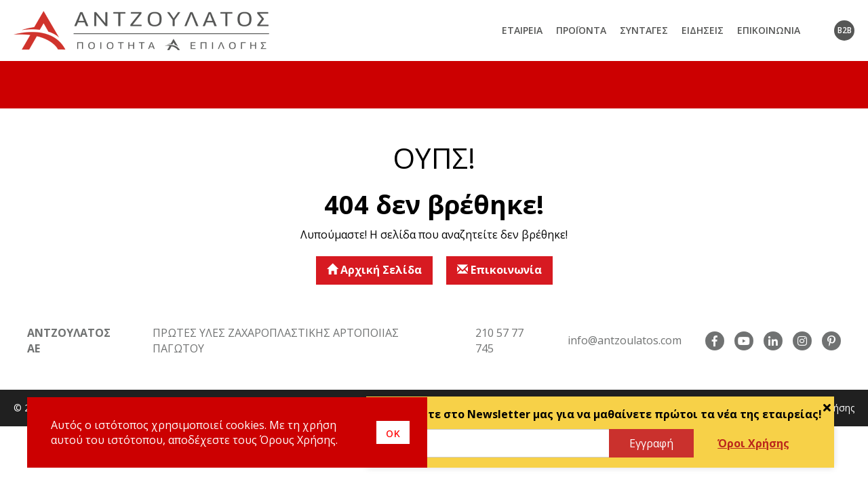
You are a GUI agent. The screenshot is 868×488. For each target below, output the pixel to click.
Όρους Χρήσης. (299, 440)
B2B (845, 30)
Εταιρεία (522, 30)
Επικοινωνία (769, 30)
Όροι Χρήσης (753, 443)
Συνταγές (644, 30)
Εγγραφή (651, 443)
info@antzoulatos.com (625, 340)
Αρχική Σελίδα (374, 270)
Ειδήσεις (703, 30)
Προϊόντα (581, 30)
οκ (393, 432)
